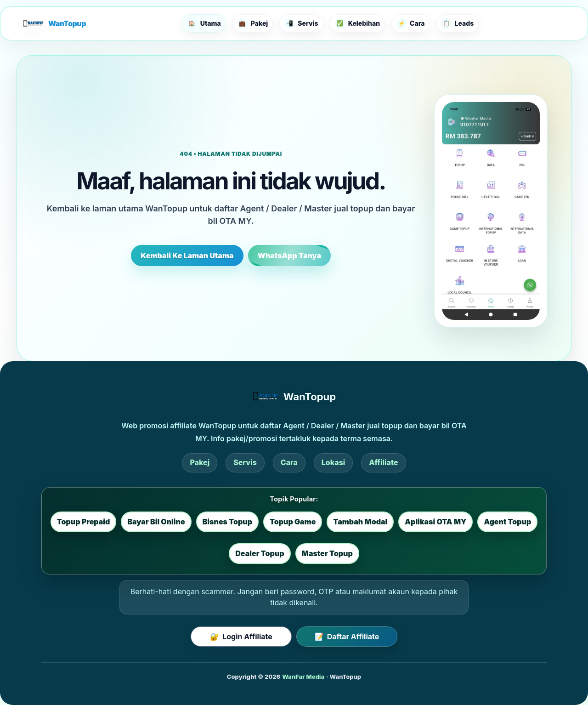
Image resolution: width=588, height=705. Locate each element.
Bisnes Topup (227, 522)
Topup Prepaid (84, 522)
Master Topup (327, 553)
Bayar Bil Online (156, 522)
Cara (289, 462)
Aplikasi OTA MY (435, 522)
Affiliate (383, 462)
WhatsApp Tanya (289, 256)
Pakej (200, 462)
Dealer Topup (260, 553)
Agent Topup (507, 522)
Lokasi (334, 462)
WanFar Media (303, 677)
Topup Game (293, 522)
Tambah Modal (360, 522)
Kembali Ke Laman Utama (187, 256)
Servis (245, 462)
